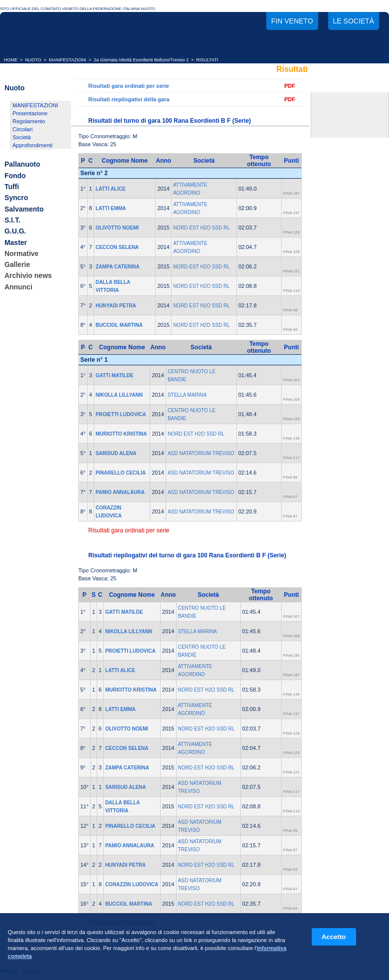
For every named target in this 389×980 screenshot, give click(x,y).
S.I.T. (12, 220)
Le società (354, 21)
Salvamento (24, 209)
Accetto (334, 937)
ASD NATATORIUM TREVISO (201, 453)
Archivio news (28, 276)
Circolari (22, 129)
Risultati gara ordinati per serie (129, 86)
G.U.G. (15, 232)
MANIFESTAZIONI (68, 60)
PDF (290, 86)
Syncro (16, 198)
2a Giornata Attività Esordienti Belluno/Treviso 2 (141, 60)
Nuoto (14, 88)
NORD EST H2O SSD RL (201, 228)
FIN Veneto (292, 21)
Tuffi (12, 187)
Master (16, 243)
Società (22, 137)
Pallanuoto (22, 165)
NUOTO (33, 60)
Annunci (18, 287)
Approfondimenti (32, 145)
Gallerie (17, 264)
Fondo (15, 176)
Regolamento (29, 121)
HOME (11, 60)
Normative (21, 253)
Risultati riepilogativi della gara (129, 99)
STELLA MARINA (187, 395)
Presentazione (30, 113)
